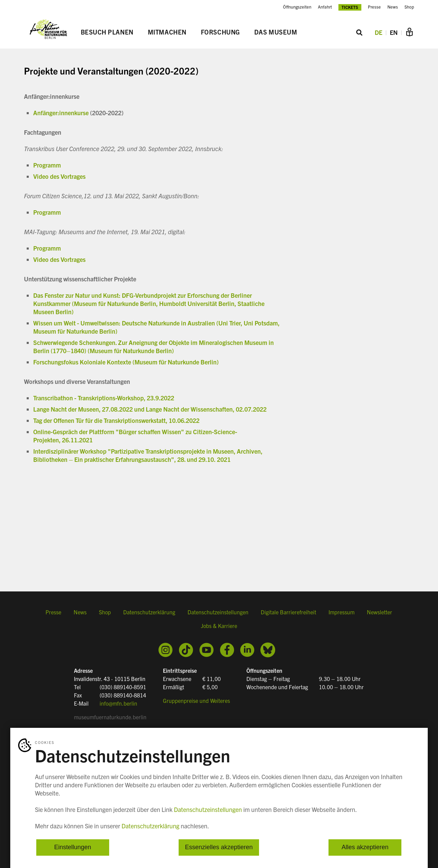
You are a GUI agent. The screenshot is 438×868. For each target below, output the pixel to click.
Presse (374, 7)
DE (378, 32)
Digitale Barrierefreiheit (288, 612)
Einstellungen (73, 847)
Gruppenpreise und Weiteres (196, 700)
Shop (409, 7)
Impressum (342, 612)
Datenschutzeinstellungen (218, 612)
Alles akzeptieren (365, 847)
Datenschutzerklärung (149, 612)
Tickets (350, 7)
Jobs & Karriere (219, 626)
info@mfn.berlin (118, 703)
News (393, 7)
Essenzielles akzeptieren (219, 847)
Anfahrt (325, 7)
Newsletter (379, 612)
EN (394, 32)
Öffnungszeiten (297, 7)
